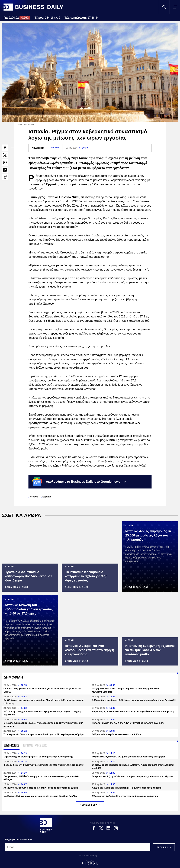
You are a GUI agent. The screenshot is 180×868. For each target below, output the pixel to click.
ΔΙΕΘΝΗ (55, 148)
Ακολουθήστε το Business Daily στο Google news (79, 482)
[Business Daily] (46, 825)
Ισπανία (34, 497)
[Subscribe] (163, 847)
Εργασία (47, 497)
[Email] (78, 847)
